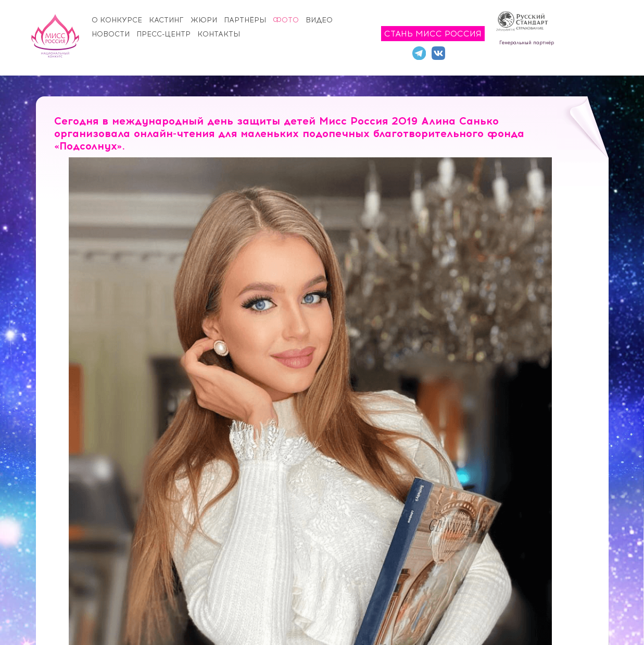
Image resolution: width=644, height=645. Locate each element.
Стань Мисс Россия (433, 34)
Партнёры (245, 20)
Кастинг (166, 20)
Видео (319, 20)
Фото (286, 20)
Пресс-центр (163, 34)
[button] (558, 167)
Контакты (219, 34)
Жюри (204, 20)
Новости (111, 34)
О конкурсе (117, 20)
